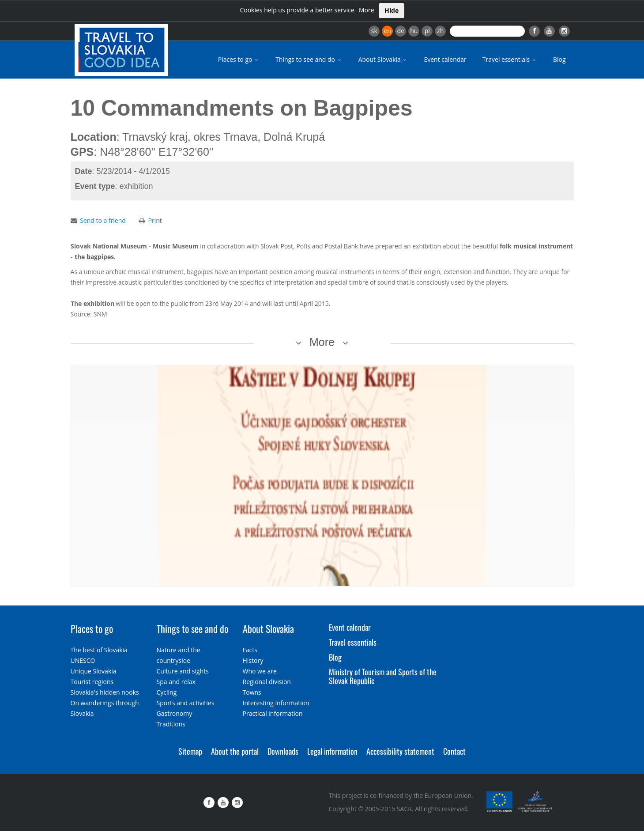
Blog (559, 59)
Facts (250, 650)
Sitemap (190, 751)
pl (427, 31)
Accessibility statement (400, 751)
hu (414, 31)
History (253, 660)
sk (374, 31)
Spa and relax (176, 682)
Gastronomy (175, 713)
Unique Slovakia (94, 671)
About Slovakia (383, 59)
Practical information (273, 713)
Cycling (167, 692)
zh (440, 31)
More (367, 10)
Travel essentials (510, 59)
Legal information (332, 751)
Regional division (267, 682)
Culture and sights (183, 671)
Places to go (239, 59)
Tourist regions (92, 682)
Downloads (283, 751)
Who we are (260, 671)
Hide (392, 10)
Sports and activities (186, 703)
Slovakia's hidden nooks (105, 692)
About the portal (235, 751)
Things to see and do (309, 59)
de (401, 31)
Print (155, 220)
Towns (252, 692)
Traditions (171, 724)
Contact (454, 751)
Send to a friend (103, 220)
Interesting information (276, 703)
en (387, 31)
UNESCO (83, 660)
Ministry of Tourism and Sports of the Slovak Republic (383, 676)
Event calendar (445, 59)
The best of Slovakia (99, 650)
